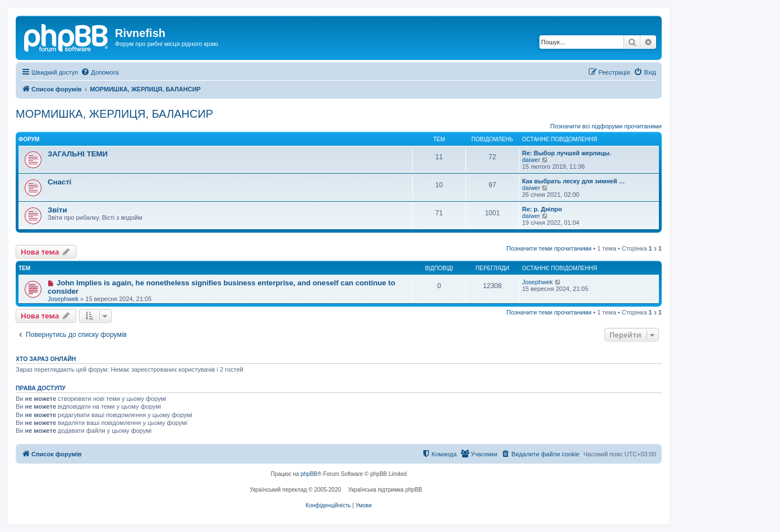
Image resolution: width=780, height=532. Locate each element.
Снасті (59, 182)
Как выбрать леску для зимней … (574, 181)
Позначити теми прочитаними (549, 248)
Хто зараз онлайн (46, 359)
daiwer (531, 160)
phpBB (309, 474)
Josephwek (63, 299)
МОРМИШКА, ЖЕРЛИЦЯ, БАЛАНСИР (114, 114)
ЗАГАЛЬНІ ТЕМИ (78, 154)
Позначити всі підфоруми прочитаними (606, 126)
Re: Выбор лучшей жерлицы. (567, 153)
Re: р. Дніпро (542, 209)
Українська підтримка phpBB (385, 490)
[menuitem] (100, 72)
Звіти (57, 210)
